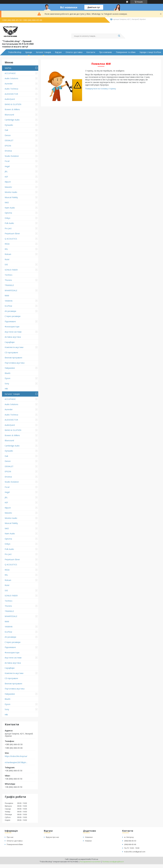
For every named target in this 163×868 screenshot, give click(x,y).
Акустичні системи (13, 332)
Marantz (8, 187)
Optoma (8, 213)
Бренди (29, 52)
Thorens (8, 280)
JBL (6, 171)
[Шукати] (119, 36)
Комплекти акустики (14, 347)
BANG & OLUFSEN (13, 104)
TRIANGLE (9, 285)
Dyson (8, 378)
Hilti (6, 389)
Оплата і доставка (74, 52)
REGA (7, 244)
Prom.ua (95, 859)
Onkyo (8, 218)
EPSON (8, 146)
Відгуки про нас (52, 837)
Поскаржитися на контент (90, 862)
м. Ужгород (129, 837)
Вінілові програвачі (13, 358)
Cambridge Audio (12, 120)
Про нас (10, 837)
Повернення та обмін (126, 52)
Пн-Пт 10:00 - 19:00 (132, 848)
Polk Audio (9, 223)
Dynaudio (9, 125)
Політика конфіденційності (113, 862)
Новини (88, 841)
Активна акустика (13, 337)
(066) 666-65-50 (130, 841)
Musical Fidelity (11, 197)
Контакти (91, 52)
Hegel (7, 166)
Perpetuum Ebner (12, 233)
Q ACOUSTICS (11, 239)
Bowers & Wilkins (12, 109)
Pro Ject (8, 228)
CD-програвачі (11, 352)
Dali (6, 130)
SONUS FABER (11, 270)
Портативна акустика (15, 363)
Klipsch (8, 182)
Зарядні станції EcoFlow (150, 52)
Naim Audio (10, 208)
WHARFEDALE (11, 290)
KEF (6, 177)
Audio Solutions (11, 78)
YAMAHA (9, 301)
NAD (7, 202)
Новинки (89, 837)
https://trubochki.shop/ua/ (16, 756)
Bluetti (8, 373)
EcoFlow (8, 306)
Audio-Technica (11, 89)
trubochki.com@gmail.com (135, 852)
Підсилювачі (10, 321)
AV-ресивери (10, 311)
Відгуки (58, 52)
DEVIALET (9, 140)
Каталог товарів (43, 52)
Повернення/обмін (15, 844)
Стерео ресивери (13, 316)
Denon (8, 135)
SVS (6, 265)
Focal (7, 161)
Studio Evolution (12, 156)
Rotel (7, 259)
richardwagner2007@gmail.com (17, 762)
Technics (9, 275)
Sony (7, 384)
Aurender (9, 84)
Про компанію (106, 52)
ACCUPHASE (10, 73)
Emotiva (8, 151)
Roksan (8, 254)
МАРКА (8, 68)
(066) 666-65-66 (130, 844)
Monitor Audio (11, 192)
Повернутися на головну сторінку (101, 89)
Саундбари (10, 342)
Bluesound (9, 115)
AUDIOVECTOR (11, 94)
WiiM (7, 296)
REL (6, 249)
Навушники (10, 368)
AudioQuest (10, 99)
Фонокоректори (12, 327)
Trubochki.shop (15, 52)
